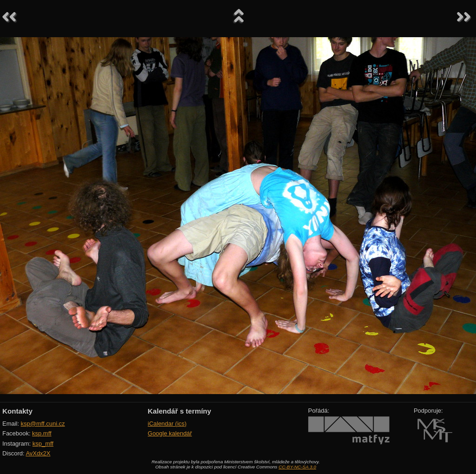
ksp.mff (42, 433)
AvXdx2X (38, 453)
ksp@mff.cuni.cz (43, 424)
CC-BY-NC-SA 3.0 (297, 467)
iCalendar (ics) (167, 424)
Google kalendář (170, 433)
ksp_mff (43, 444)
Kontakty (17, 411)
